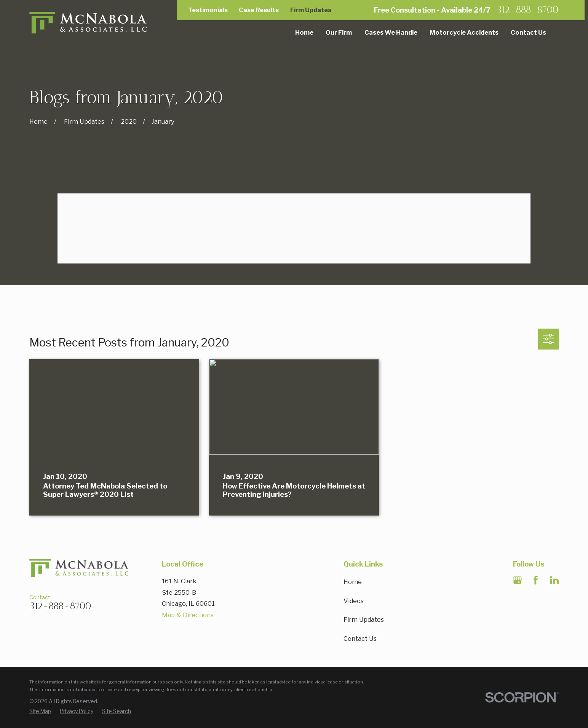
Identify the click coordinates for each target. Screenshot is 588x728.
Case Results (259, 10)
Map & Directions (188, 615)
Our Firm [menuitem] (339, 32)
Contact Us (360, 639)
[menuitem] (40, 711)
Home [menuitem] (304, 32)
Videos (354, 601)
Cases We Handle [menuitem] (391, 32)
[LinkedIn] (554, 580)
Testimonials (208, 10)
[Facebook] (536, 580)
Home (353, 582)
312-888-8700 (528, 10)
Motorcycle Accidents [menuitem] (464, 32)
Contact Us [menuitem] (528, 32)
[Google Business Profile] (517, 580)
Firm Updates (311, 10)
